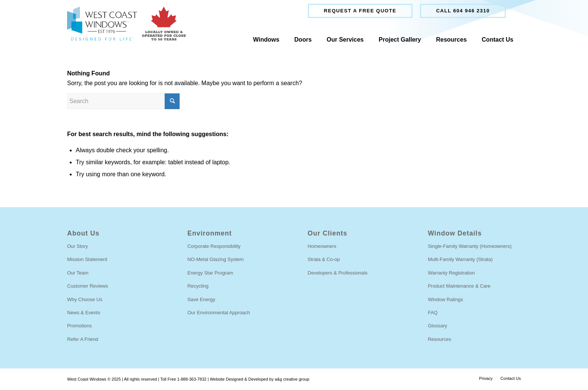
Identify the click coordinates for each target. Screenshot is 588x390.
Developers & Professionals (337, 273)
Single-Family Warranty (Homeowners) (470, 246)
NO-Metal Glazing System (216, 259)
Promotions (79, 326)
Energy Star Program (210, 273)
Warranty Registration (451, 273)
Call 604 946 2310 (463, 11)
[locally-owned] (127, 24)
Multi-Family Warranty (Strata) (460, 259)
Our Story (78, 246)
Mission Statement (87, 259)
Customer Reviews (88, 286)
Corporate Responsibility (214, 246)
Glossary (437, 326)
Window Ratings (445, 299)
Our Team (78, 273)
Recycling (198, 286)
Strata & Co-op (324, 259)
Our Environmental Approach (219, 313)
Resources (439, 339)
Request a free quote (360, 11)
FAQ (433, 313)
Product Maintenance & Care (459, 286)
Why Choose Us (85, 299)
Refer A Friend (83, 339)
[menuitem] (360, 11)
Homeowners (322, 246)
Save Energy (201, 299)
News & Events (84, 313)
